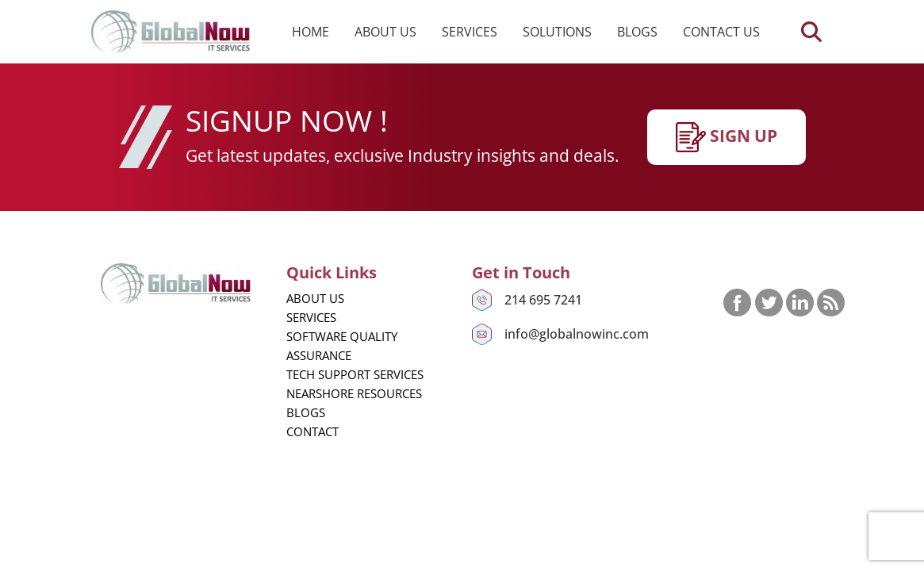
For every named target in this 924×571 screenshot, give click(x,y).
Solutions (557, 32)
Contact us (721, 32)
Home (311, 32)
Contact (312, 431)
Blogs (637, 32)
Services (470, 32)
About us (385, 32)
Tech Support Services (355, 374)
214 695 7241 (543, 300)
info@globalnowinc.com (577, 334)
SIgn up (727, 137)
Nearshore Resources (354, 393)
